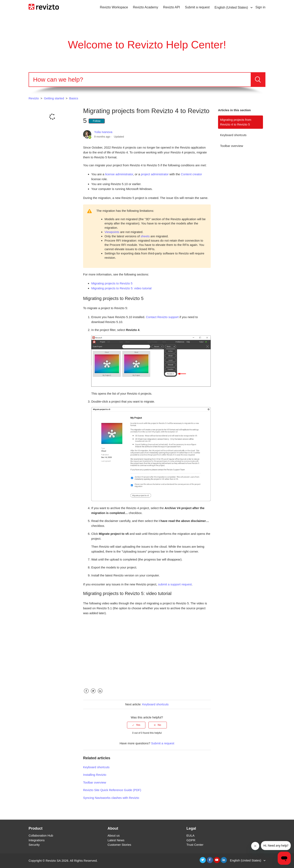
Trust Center (195, 845)
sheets (145, 236)
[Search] (140, 80)
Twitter (93, 694)
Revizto (34, 98)
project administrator (155, 174)
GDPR (191, 840)
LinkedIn (100, 694)
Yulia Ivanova (103, 132)
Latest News (116, 840)
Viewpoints (112, 232)
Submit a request (197, 7)
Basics (74, 98)
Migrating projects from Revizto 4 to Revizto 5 (236, 122)
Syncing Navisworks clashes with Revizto (111, 798)
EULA (190, 835)
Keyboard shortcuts (233, 135)
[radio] (136, 725)
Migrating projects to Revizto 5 (112, 283)
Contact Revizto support (162, 317)
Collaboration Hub (41, 835)
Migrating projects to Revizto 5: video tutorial (121, 288)
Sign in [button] (260, 7)
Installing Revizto (95, 775)
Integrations (37, 840)
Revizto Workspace (114, 7)
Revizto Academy (146, 7)
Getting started (54, 98)
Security (34, 845)
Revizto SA (53, 861)
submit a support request (175, 584)
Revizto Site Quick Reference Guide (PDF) (112, 790)
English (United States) (232, 7)
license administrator (119, 174)
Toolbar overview (232, 146)
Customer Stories (119, 845)
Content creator (191, 174)
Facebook (86, 694)
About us (114, 835)
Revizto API (172, 7)
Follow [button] (97, 121)
